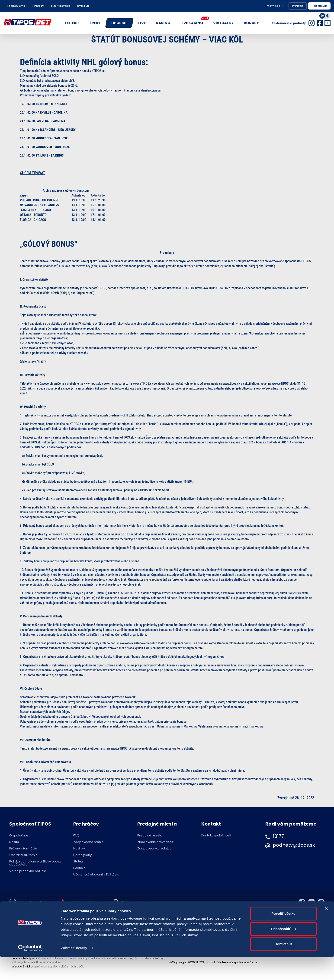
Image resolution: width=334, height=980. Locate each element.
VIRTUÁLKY (223, 23)
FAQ (76, 835)
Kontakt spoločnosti (216, 835)
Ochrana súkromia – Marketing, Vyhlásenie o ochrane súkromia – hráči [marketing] (210, 726)
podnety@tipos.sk (294, 845)
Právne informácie (23, 848)
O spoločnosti (20, 835)
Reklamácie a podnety (289, 23)
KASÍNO (163, 23)
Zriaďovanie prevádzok (155, 842)
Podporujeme (16, 6)
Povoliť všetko (283, 937)
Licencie (79, 868)
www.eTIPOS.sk (143, 383)
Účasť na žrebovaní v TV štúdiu (96, 874)
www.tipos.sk (93, 383)
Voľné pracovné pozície (28, 871)
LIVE (142, 23)
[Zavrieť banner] (327, 932)
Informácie (273, 6)
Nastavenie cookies (137, 902)
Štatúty (78, 861)
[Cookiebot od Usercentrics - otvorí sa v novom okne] (30, 971)
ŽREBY (95, 23)
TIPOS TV (38, 6)
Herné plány (82, 855)
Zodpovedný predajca (154, 848)
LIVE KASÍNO (194, 22)
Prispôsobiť (284, 952)
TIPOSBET (119, 23)
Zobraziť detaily (74, 971)
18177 (278, 836)
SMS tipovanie (61, 6)
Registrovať (319, 6)
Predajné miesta (150, 835)
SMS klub (83, 6)
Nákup (14, 842)
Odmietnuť (283, 967)
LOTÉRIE (72, 23)
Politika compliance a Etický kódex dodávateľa (35, 863)
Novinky (79, 848)
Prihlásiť (298, 6)
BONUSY (251, 23)
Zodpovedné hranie (88, 842)
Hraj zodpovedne (32, 902)
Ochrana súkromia (23, 855)
